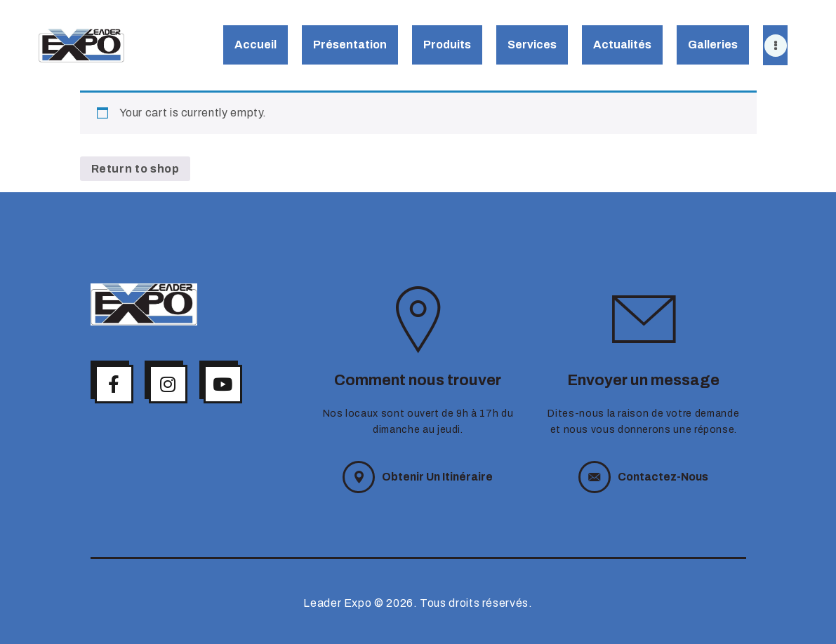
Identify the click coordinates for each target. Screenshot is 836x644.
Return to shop (135, 169)
